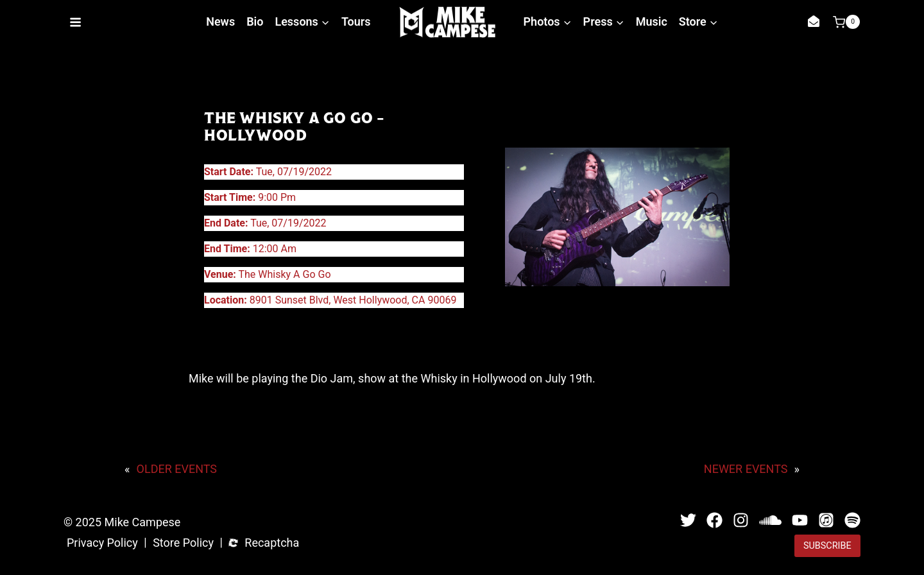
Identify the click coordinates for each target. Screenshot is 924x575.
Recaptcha (272, 543)
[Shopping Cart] (846, 22)
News (220, 21)
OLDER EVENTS (177, 469)
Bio (255, 21)
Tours (356, 21)
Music (652, 21)
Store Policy (183, 543)
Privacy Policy (102, 543)
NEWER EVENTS (746, 469)
